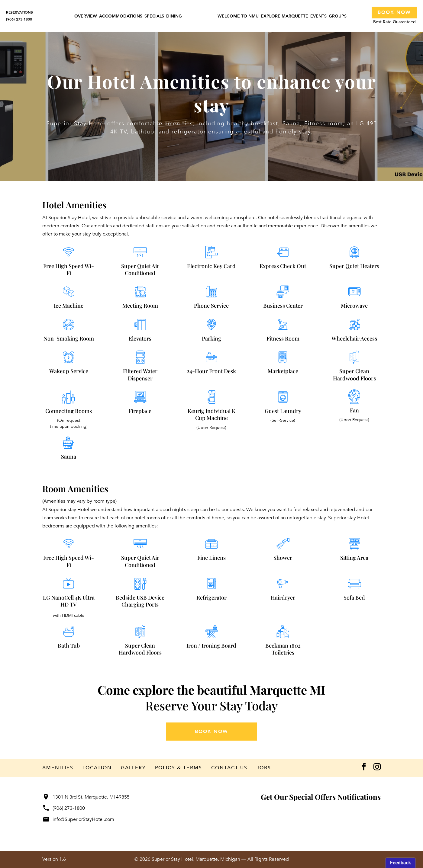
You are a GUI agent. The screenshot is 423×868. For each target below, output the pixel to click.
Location (97, 768)
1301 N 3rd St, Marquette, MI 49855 (86, 797)
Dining (174, 17)
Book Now (394, 12)
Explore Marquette (284, 17)
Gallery (133, 768)
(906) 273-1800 (64, 808)
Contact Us (229, 768)
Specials (154, 17)
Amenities (58, 768)
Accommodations (121, 17)
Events (318, 17)
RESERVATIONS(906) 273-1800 (19, 16)
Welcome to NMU (238, 17)
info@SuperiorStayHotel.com (78, 819)
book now (211, 732)
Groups (338, 17)
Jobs (264, 768)
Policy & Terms (179, 768)
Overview (86, 17)
